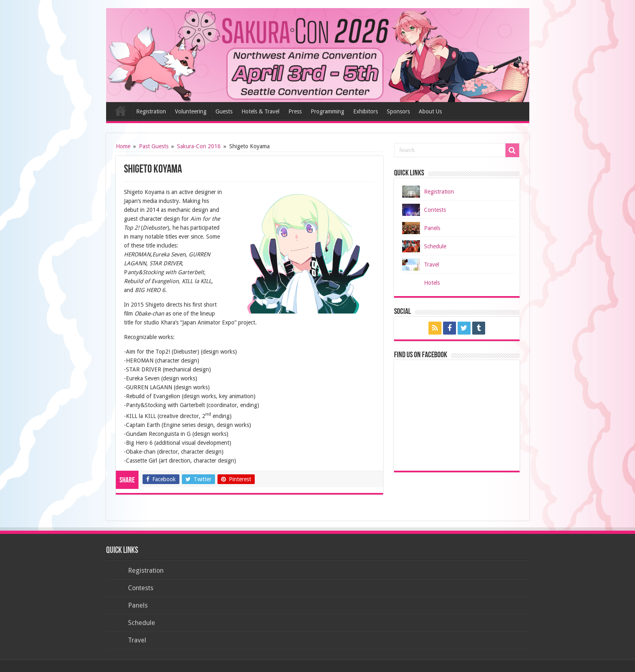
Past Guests (154, 146)
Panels (432, 228)
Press (295, 111)
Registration (151, 111)
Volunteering (191, 111)
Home (121, 111)
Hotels (432, 283)
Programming (327, 111)
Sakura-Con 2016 (199, 146)
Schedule (435, 246)
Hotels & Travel (260, 111)
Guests (224, 111)
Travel (432, 265)
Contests (435, 210)
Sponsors (398, 111)
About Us (430, 111)
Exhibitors (365, 111)
